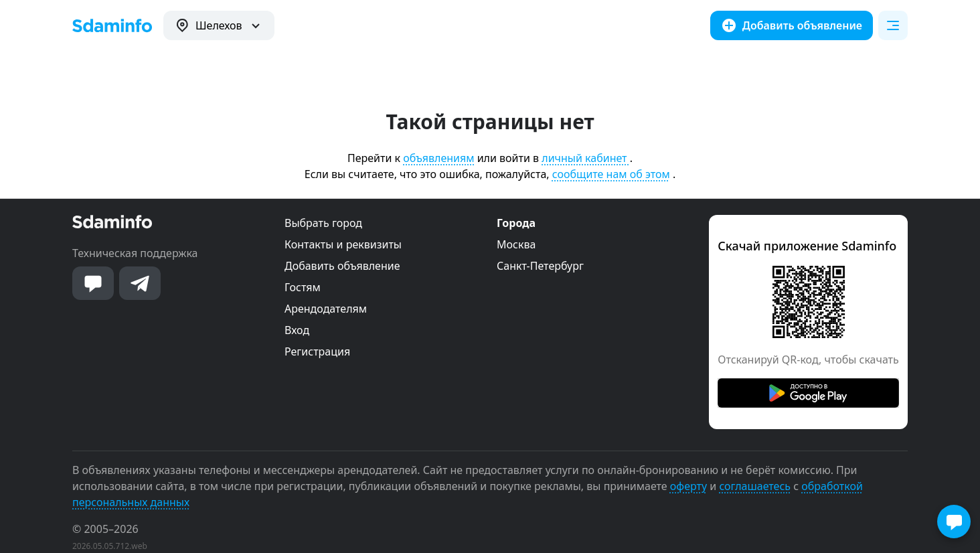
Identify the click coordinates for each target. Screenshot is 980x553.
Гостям (303, 287)
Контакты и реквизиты (343, 244)
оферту (688, 486)
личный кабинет (585, 158)
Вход (297, 330)
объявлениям (438, 158)
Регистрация (317, 351)
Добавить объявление (342, 266)
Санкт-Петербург (540, 266)
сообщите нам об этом (611, 174)
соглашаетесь (755, 486)
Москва (516, 244)
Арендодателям (326, 309)
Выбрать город (323, 223)
